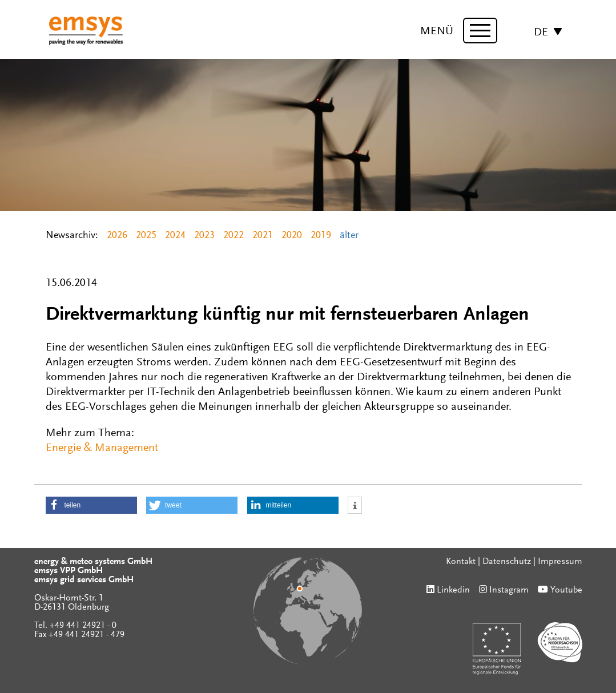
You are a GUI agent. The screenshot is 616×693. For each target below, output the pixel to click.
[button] (91, 505)
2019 (321, 236)
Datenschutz (507, 562)
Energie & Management (102, 448)
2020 (292, 236)
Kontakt (461, 562)
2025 (146, 236)
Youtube (566, 590)
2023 (204, 236)
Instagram (509, 590)
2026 (117, 236)
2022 (233, 236)
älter (349, 236)
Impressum (560, 562)
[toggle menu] (480, 31)
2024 (175, 236)
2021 (263, 236)
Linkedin (453, 590)
